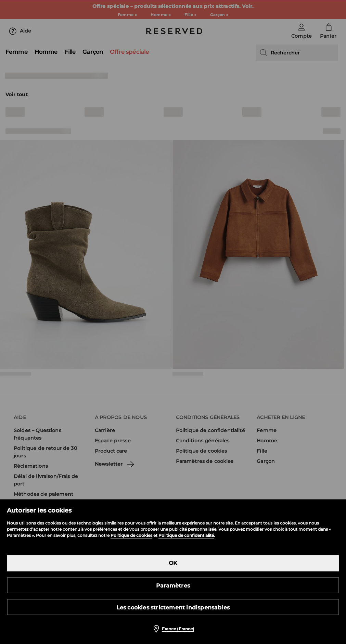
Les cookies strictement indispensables (173, 608)
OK (173, 563)
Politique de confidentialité (186, 535)
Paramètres (173, 586)
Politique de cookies (131, 535)
